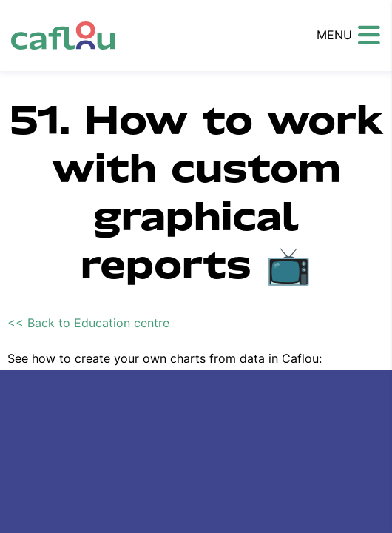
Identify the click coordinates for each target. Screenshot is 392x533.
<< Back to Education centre (88, 323)
